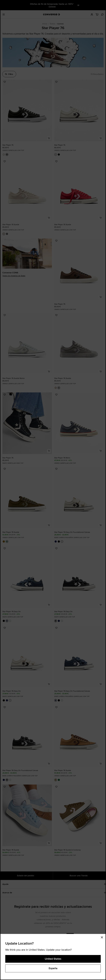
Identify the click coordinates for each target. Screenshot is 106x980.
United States (53, 959)
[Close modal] (103, 937)
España (53, 968)
